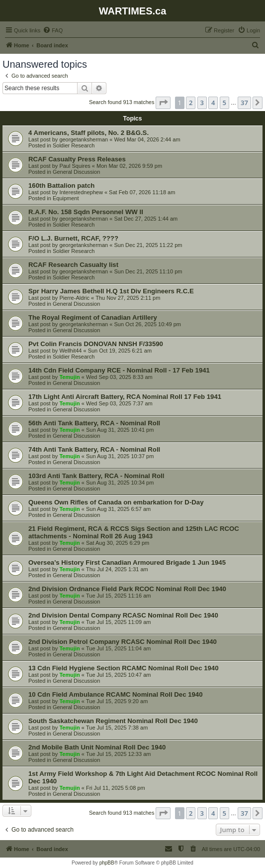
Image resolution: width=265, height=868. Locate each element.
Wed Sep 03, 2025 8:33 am (119, 377)
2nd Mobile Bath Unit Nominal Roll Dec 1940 (97, 747)
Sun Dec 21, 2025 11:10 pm (148, 271)
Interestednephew (81, 192)
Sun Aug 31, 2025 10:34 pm (120, 483)
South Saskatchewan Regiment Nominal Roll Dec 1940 (113, 721)
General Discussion (76, 172)
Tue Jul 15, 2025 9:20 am (117, 701)
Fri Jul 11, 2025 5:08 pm (116, 788)
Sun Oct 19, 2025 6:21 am (120, 351)
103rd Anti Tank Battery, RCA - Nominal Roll (96, 476)
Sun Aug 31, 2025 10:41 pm (120, 430)
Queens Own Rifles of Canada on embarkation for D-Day (116, 502)
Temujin (69, 377)
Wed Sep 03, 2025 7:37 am (119, 403)
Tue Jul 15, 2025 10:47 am (118, 675)
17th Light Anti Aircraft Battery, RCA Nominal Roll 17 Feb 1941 (125, 397)
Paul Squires (75, 166)
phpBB (107, 863)
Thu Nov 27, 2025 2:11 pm (128, 298)
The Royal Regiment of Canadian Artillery (93, 317)
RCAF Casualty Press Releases (77, 159)
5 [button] (224, 103)
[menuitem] (53, 30)
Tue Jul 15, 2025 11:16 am (118, 596)
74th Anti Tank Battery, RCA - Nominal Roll (94, 449)
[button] (163, 103)
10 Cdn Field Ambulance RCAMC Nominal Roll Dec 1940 (116, 694)
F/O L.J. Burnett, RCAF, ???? (73, 238)
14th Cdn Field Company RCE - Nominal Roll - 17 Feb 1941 (119, 370)
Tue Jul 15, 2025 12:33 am (118, 754)
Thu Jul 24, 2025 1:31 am (117, 569)
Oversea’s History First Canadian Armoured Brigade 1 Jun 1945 (127, 562)
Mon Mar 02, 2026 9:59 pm (129, 166)
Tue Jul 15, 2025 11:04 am (118, 648)
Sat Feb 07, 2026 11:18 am (142, 192)
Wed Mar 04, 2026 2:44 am (147, 139)
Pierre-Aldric (74, 298)
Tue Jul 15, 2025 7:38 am (117, 728)
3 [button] (202, 103)
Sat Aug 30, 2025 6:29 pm (118, 543)
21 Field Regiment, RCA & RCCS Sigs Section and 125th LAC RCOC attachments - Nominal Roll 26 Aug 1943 (134, 532)
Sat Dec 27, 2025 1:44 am (146, 219)
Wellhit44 (70, 351)
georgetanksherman (84, 139)
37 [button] (244, 103)
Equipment (66, 198)
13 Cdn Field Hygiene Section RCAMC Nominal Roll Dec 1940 (124, 668)
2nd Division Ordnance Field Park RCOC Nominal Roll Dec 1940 (127, 589)
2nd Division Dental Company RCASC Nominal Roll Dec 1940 (123, 615)
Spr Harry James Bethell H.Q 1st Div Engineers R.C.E (111, 291)
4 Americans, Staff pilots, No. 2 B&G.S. (88, 133)
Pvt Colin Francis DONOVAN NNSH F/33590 (96, 344)
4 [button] (213, 103)
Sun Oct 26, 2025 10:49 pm (147, 324)
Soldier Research (74, 145)
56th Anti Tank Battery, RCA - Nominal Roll (94, 423)
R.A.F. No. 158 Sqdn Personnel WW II (86, 212)
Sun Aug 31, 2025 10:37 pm (120, 456)
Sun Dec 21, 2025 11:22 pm (148, 245)
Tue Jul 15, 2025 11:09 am (118, 622)
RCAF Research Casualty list (73, 265)
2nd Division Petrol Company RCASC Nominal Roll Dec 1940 (123, 642)
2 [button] (191, 103)
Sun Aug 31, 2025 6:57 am (118, 509)
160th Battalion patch (61, 186)
